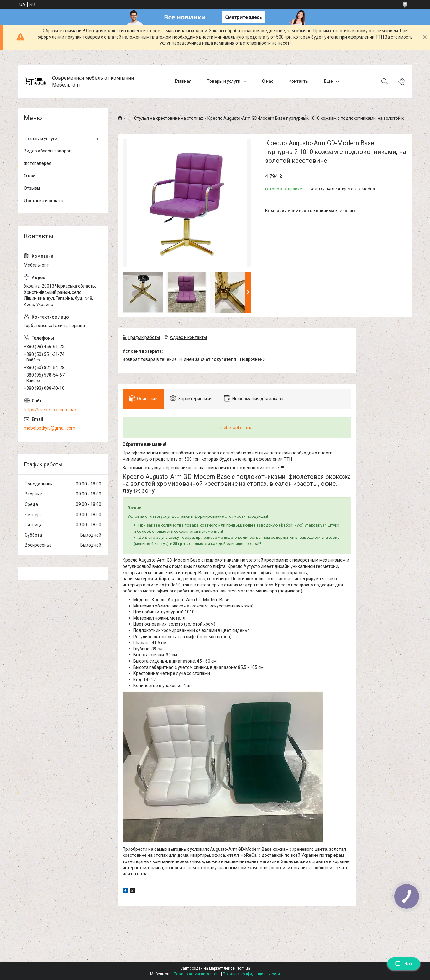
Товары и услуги (224, 81)
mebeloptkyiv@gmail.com (50, 428)
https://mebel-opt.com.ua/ (50, 410)
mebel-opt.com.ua (237, 428)
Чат (404, 964)
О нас (268, 81)
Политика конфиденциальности (251, 974)
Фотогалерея (38, 163)
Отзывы (32, 188)
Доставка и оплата (44, 201)
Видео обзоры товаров (48, 151)
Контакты (299, 81)
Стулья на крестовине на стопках (169, 118)
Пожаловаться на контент (197, 974)
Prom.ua (243, 968)
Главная (183, 81)
